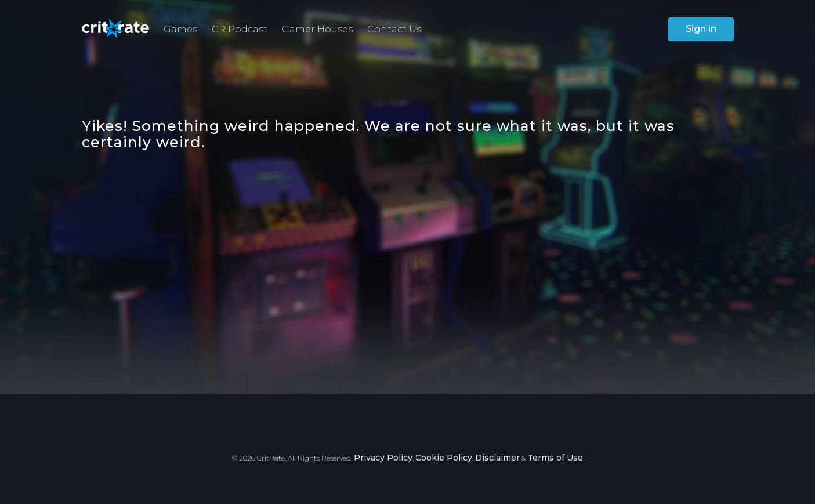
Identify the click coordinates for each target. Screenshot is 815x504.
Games (180, 29)
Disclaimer (497, 458)
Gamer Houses (317, 29)
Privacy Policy (383, 458)
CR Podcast (240, 29)
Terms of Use (555, 458)
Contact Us (394, 29)
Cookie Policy (444, 458)
